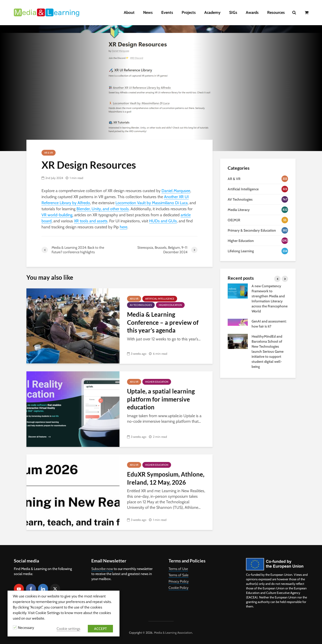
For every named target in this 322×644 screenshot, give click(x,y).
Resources (276, 12)
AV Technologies (141, 305)
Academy (212, 12)
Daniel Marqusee (176, 191)
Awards (252, 12)
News (148, 12)
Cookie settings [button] (68, 629)
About (129, 12)
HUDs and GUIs (163, 221)
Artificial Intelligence (160, 299)
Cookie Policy (178, 588)
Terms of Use (178, 569)
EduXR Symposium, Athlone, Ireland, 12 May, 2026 (166, 478)
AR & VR (49, 153)
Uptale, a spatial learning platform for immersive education (161, 399)
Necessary (26, 628)
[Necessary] (15, 627)
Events (167, 12)
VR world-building (57, 215)
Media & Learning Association (173, 633)
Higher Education (170, 305)
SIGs (233, 12)
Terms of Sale (178, 575)
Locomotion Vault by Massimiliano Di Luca (152, 203)
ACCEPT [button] (100, 629)
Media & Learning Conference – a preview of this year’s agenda (163, 322)
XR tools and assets (91, 221)
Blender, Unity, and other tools (103, 209)
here (124, 227)
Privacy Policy (179, 581)
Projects (189, 12)
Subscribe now (102, 569)
